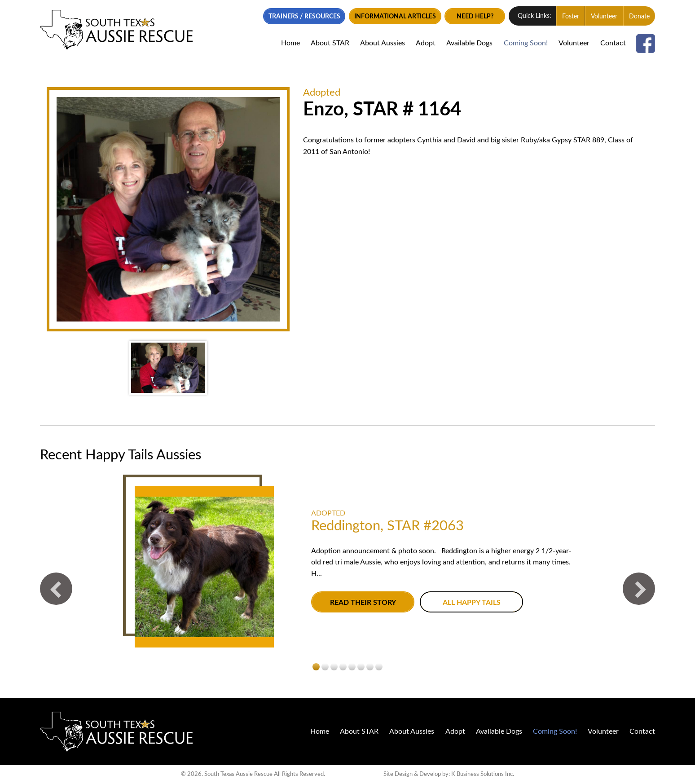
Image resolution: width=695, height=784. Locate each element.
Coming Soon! (526, 43)
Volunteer (604, 17)
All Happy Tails (472, 602)
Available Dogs (469, 43)
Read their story (363, 602)
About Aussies (383, 43)
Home (290, 43)
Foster (571, 17)
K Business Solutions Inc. (483, 774)
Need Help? (475, 17)
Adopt (426, 43)
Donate (639, 17)
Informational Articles (395, 17)
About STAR (330, 43)
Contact (613, 43)
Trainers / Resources (304, 17)
